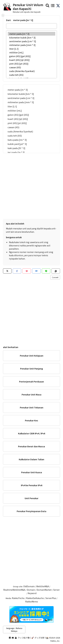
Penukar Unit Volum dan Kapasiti (28, 7)
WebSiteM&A (43, 586)
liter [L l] (31, 49)
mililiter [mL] (31, 52)
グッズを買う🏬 (42, 638)
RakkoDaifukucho (35, 598)
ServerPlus (51, 598)
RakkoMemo (32, 602)
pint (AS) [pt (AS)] (31, 64)
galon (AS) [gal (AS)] (31, 56)
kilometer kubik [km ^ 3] (31, 37)
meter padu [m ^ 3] (31, 34)
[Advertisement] (31, 185)
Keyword (32, 593)
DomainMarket (44, 590)
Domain (31, 590)
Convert (55, 277)
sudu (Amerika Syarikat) (31, 71)
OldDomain (29, 586)
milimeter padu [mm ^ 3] (31, 45)
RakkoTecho (18, 598)
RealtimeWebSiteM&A (14, 590)
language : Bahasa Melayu (14, 630)
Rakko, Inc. (55, 641)
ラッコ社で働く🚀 (26, 638)
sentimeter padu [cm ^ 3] (31, 41)
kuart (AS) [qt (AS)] (31, 60)
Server (57, 590)
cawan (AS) (31, 67)
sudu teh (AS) (31, 75)
